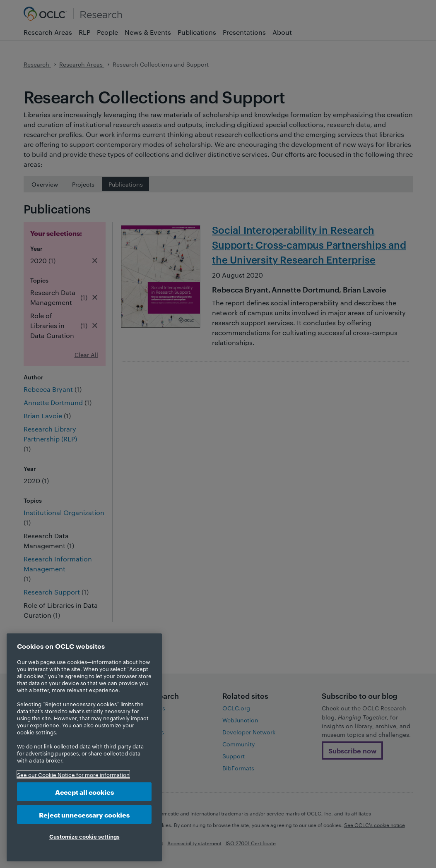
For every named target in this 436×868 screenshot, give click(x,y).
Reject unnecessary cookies (84, 814)
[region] (84, 747)
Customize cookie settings (84, 836)
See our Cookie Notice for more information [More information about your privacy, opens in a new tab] (73, 774)
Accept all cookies (84, 792)
